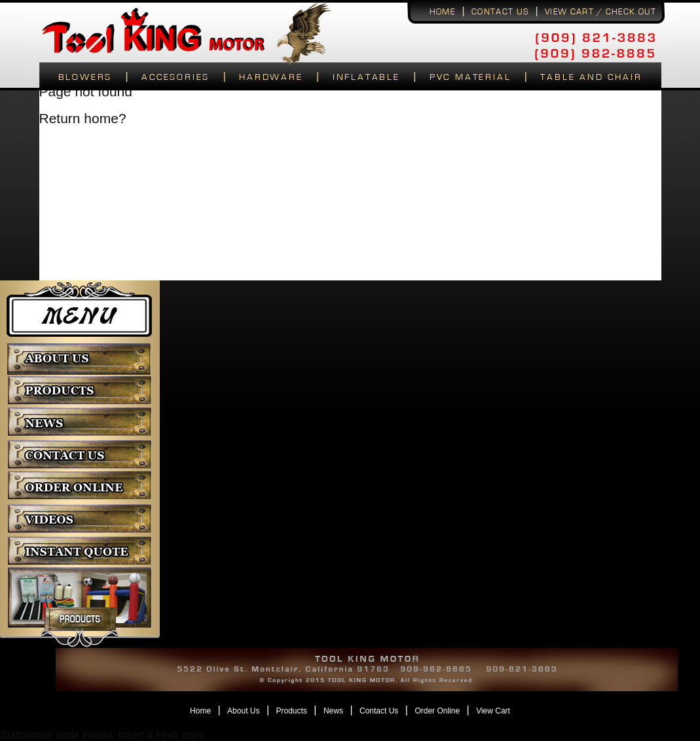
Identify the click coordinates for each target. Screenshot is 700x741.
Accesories (175, 77)
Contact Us (379, 711)
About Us (243, 711)
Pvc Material (470, 77)
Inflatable (366, 77)
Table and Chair (591, 77)
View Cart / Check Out (600, 12)
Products (292, 711)
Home (442, 12)
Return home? (83, 118)
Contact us (500, 12)
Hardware (271, 77)
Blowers (85, 77)
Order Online (437, 711)
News (333, 711)
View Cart (493, 711)
